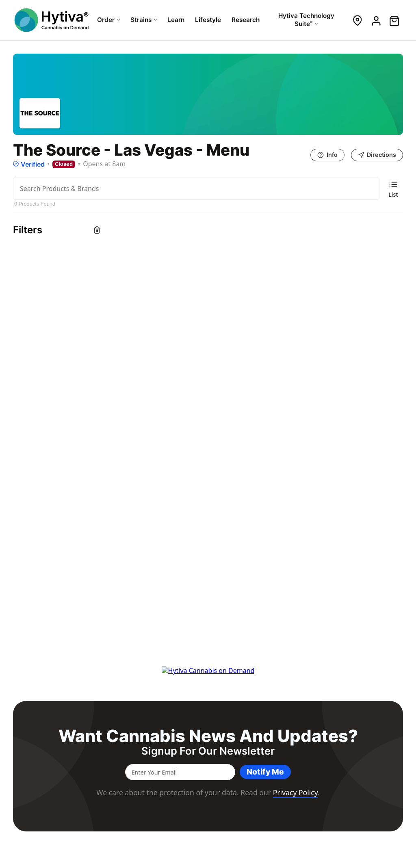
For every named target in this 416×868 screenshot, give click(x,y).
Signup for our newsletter (208, 751)
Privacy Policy (295, 792)
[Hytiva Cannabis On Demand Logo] (52, 20)
